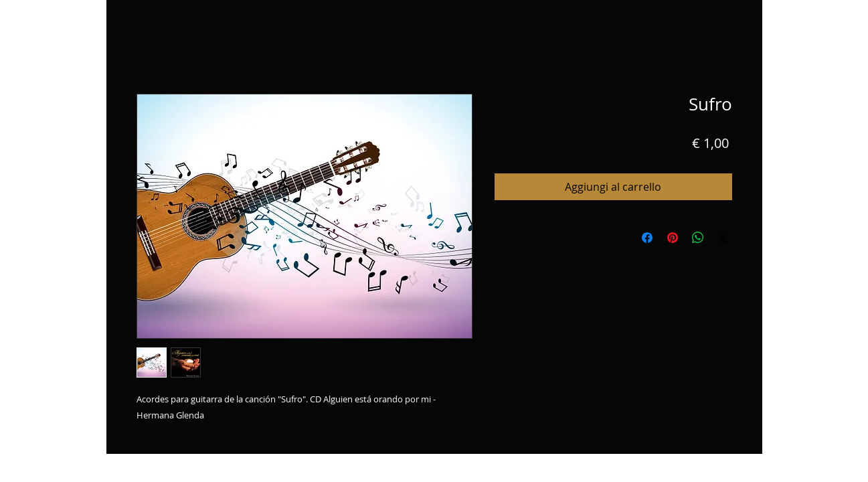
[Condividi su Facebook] (647, 238)
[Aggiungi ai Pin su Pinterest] (673, 238)
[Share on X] (723, 238)
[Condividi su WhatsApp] (698, 238)
